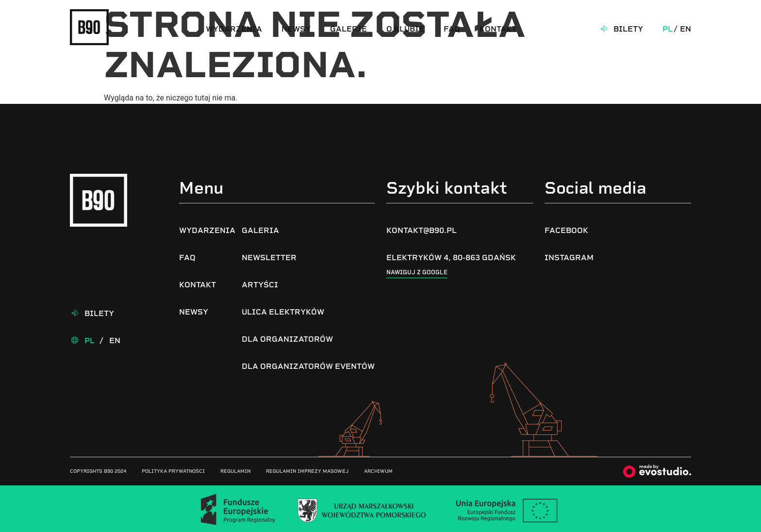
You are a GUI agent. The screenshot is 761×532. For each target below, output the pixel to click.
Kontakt (498, 29)
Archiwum (378, 471)
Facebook (566, 230)
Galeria (260, 230)
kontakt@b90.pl (422, 230)
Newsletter (269, 258)
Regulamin (235, 471)
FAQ (452, 29)
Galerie (348, 29)
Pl (668, 29)
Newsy (296, 29)
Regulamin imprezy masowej (307, 471)
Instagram (569, 258)
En (686, 29)
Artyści (260, 285)
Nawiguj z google (417, 272)
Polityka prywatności (173, 471)
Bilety (628, 29)
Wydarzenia (234, 29)
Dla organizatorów (287, 339)
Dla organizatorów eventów (308, 366)
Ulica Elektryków (283, 312)
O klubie (405, 29)
